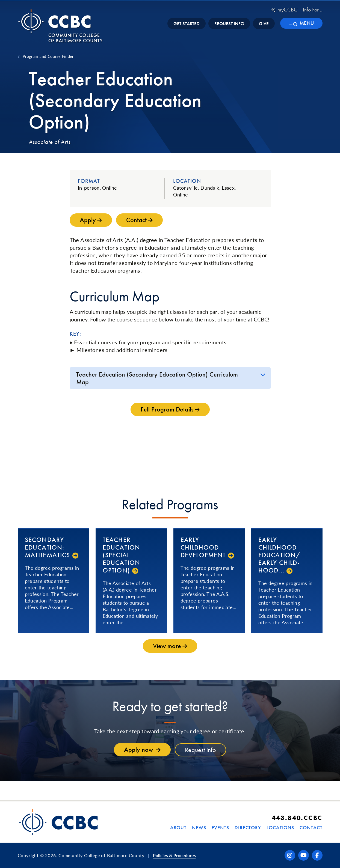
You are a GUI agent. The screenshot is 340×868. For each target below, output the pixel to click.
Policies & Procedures (174, 855)
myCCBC (284, 10)
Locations (280, 827)
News (199, 827)
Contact (311, 827)
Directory (248, 827)
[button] (301, 23)
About (178, 827)
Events (220, 827)
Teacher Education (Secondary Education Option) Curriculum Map (157, 378)
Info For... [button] (313, 10)
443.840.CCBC (297, 818)
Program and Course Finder (48, 56)
